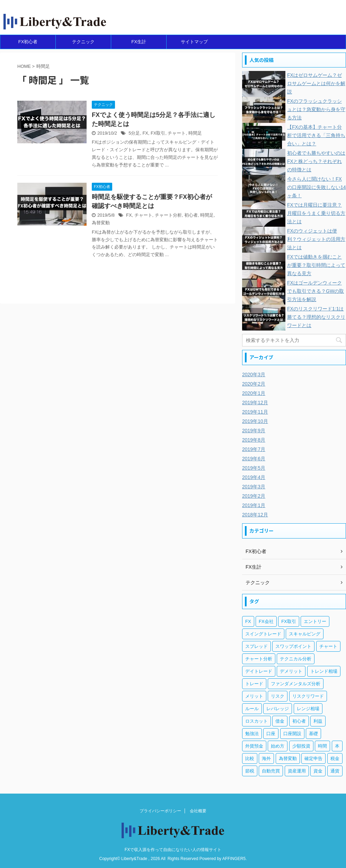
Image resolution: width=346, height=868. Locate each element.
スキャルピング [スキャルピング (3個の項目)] (305, 634)
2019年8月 (254, 440)
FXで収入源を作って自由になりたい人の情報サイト (173, 850)
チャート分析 (168, 215)
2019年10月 (255, 421)
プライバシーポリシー (160, 811)
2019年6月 (254, 459)
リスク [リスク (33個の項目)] (278, 696)
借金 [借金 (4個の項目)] (280, 721)
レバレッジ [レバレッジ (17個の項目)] (278, 709)
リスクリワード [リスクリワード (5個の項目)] (308, 696)
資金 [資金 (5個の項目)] (318, 771)
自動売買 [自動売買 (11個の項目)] (271, 771)
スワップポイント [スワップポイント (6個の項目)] (293, 646)
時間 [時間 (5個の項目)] (322, 746)
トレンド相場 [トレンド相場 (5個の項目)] (324, 671)
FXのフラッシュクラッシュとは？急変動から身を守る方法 (316, 109)
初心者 (191, 215)
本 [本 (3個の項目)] (337, 746)
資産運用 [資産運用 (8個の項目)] (297, 771)
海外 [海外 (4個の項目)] (266, 758)
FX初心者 (28, 42)
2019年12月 (255, 403)
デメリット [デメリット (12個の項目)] (291, 671)
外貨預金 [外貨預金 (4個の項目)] (254, 746)
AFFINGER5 (234, 859)
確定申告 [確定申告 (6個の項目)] (313, 758)
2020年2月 (254, 384)
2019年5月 (254, 468)
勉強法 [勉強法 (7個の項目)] (252, 734)
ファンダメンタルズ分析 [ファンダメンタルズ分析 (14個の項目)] (296, 684)
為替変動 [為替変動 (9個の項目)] (288, 758)
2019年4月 (254, 477)
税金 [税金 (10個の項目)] (335, 758)
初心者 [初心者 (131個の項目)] (299, 721)
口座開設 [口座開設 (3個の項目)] (292, 734)
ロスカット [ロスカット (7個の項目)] (256, 721)
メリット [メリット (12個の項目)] (254, 696)
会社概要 (198, 811)
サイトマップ (194, 42)
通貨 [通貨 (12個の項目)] (335, 771)
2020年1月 (254, 393)
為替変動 (101, 223)
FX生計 (139, 42)
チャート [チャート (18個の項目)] (328, 646)
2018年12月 (255, 515)
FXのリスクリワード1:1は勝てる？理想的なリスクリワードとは (316, 317)
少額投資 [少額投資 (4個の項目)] (301, 746)
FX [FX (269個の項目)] (248, 621)
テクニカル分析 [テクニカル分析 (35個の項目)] (296, 659)
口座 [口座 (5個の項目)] (271, 734)
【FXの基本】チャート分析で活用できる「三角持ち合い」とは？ (316, 135)
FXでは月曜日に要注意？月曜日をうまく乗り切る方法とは (316, 213)
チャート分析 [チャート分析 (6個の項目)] (259, 659)
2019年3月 (254, 487)
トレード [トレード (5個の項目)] (254, 684)
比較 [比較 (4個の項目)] (250, 758)
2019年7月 (254, 449)
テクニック (83, 42)
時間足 (195, 133)
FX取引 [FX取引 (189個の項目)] (289, 621)
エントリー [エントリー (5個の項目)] (315, 621)
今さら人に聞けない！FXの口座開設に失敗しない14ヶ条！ (317, 187)
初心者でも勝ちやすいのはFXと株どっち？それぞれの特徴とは (316, 161)
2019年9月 (254, 431)
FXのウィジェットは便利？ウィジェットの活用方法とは (316, 239)
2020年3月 (254, 374)
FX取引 (158, 133)
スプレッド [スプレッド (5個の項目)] (256, 646)
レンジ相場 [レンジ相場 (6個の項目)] (308, 709)
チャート (177, 133)
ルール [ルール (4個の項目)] (252, 709)
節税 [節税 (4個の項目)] (250, 771)
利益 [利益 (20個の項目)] (318, 721)
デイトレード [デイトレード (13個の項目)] (259, 671)
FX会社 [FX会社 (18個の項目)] (266, 621)
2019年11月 (255, 412)
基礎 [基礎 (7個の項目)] (313, 734)
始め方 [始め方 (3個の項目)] (278, 746)
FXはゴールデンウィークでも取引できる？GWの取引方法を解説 (316, 291)
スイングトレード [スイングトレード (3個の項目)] (263, 634)
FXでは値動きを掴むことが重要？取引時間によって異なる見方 (316, 265)
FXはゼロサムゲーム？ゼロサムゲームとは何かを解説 (316, 83)
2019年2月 (254, 496)
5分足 (134, 133)
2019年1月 (254, 505)
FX (145, 133)
